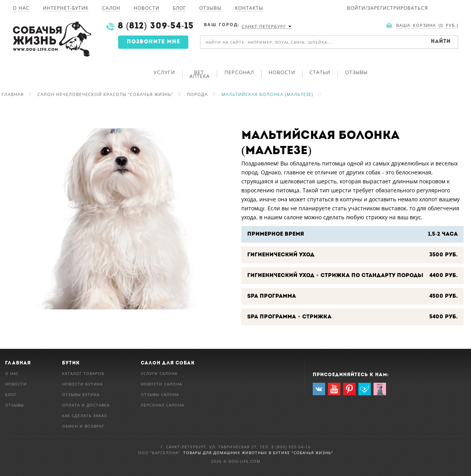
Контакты (249, 9)
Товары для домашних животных (226, 453)
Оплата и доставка (86, 405)
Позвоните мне (153, 42)
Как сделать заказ (84, 416)
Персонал (239, 72)
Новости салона (161, 384)
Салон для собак (168, 363)
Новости (147, 9)
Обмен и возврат (83, 426)
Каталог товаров (83, 373)
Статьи (320, 72)
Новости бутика (82, 384)
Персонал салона (162, 405)
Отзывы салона (160, 394)
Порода (197, 94)
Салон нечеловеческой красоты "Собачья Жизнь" (105, 94)
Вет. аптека (200, 74)
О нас (21, 9)
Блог (179, 9)
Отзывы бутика (81, 394)
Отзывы (210, 9)
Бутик (71, 363)
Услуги (164, 72)
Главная (13, 94)
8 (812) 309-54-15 (156, 26)
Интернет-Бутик (66, 9)
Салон (111, 9)
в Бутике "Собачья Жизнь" (301, 453)
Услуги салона (159, 373)
